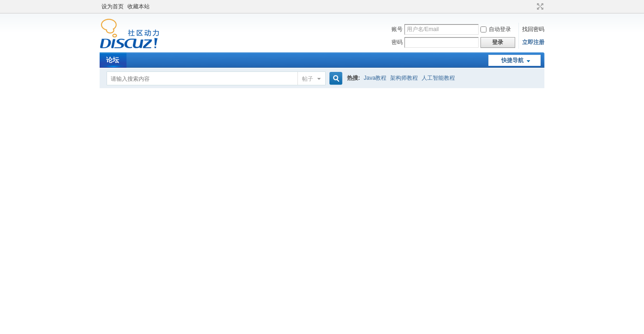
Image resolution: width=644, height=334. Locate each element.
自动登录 (496, 29)
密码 (397, 42)
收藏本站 (139, 6)
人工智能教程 (438, 78)
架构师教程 (404, 78)
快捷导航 (512, 60)
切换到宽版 (539, 6)
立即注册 (533, 42)
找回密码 (533, 29)
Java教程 (375, 78)
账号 (397, 29)
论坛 (113, 60)
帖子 (308, 79)
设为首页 (113, 6)
